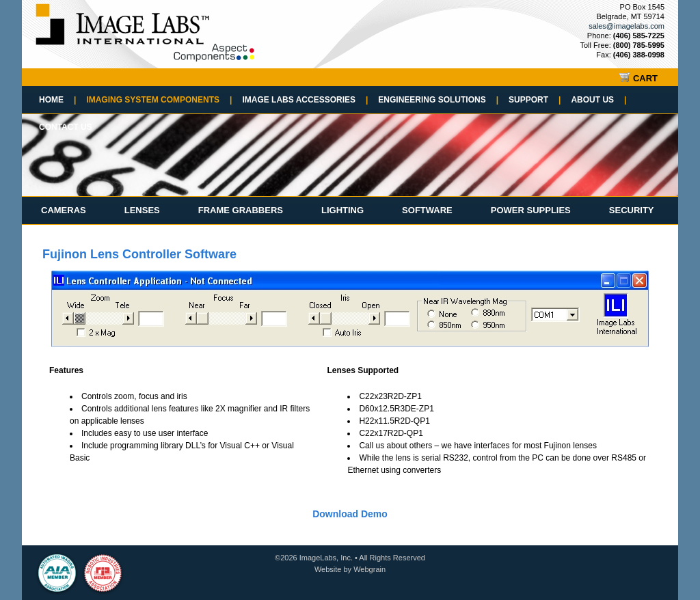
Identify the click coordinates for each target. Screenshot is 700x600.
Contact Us (66, 127)
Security (632, 210)
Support (535, 100)
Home (57, 100)
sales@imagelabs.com (627, 26)
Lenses (142, 210)
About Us (598, 100)
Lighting (342, 210)
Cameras (64, 210)
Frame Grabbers (241, 210)
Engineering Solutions (438, 100)
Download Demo (350, 514)
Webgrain (369, 569)
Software (427, 210)
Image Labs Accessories (305, 100)
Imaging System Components (159, 100)
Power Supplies (531, 210)
